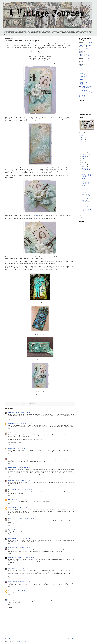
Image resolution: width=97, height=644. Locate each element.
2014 (82, 218)
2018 (82, 140)
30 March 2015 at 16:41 (20, 508)
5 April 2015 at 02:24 (19, 591)
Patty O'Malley (13, 490)
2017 (82, 142)
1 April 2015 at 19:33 (27, 557)
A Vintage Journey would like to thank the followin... (86, 88)
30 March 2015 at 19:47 (25, 530)
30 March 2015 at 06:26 (26, 423)
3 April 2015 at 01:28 (23, 581)
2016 (82, 144)
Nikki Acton (12, 480)
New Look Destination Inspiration (86, 202)
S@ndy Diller (12, 548)
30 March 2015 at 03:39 (23, 412)
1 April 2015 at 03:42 (23, 548)
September (85, 154)
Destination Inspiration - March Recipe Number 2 (86, 191)
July (84, 158)
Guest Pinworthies (86, 186)
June (84, 160)
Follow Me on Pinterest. (83, 96)
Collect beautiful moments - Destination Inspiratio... (86, 181)
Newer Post (9, 639)
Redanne (10, 458)
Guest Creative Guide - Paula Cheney (86, 175)
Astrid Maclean (13, 468)
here (38, 215)
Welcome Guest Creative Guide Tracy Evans (87, 209)
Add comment (9, 607)
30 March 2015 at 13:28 (19, 499)
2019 (82, 138)
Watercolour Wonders (85, 63)
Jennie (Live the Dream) (28, 44)
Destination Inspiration (17, 405)
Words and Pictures (14, 557)
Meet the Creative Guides (86, 79)
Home (40, 639)
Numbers (81, 53)
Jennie (27, 405)
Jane (9, 448)
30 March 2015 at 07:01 (18, 448)
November (85, 150)
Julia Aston (12, 412)
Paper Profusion (13, 530)
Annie (10, 433)
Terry (10, 599)
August (84, 156)
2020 (82, 136)
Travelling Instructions (84, 76)
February (85, 213)
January (84, 215)
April (84, 164)
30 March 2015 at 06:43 (19, 433)
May (83, 162)
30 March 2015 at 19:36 (27, 519)
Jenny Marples (12, 538)
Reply (10, 419)
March (84, 167)
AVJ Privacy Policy (86, 92)
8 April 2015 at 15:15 (19, 599)
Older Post (72, 639)
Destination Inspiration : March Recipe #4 (86, 170)
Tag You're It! (84, 59)
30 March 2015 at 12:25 (25, 490)
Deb (9, 569)
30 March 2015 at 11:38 (23, 480)
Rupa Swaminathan (13, 423)
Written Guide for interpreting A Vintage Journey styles (86, 83)
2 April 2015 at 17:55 (17, 569)
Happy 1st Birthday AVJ (86, 205)
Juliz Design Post (14, 519)
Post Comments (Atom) (21, 641)
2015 (82, 146)
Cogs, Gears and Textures (84, 56)
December (85, 148)
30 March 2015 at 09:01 (20, 458)
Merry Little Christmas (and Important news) (86, 44)
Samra (10, 499)
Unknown (10, 508)
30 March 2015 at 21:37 (24, 538)
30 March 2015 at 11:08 (25, 468)
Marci (10, 591)
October (84, 152)
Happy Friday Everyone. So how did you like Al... (86, 196)
